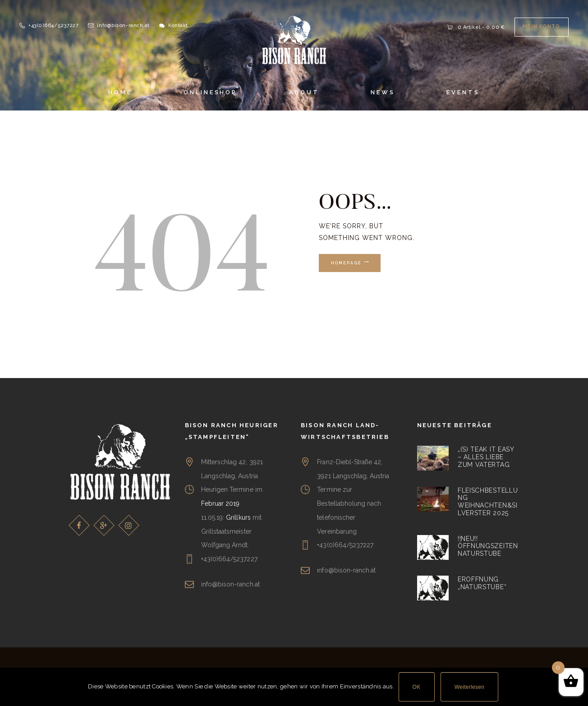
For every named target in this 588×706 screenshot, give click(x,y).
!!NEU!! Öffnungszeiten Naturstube (488, 546)
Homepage (347, 263)
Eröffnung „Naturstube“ (482, 583)
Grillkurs (238, 517)
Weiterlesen (469, 687)
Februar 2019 (220, 503)
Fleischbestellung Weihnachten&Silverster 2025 (488, 502)
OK (417, 687)
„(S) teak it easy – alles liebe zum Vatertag (486, 457)
